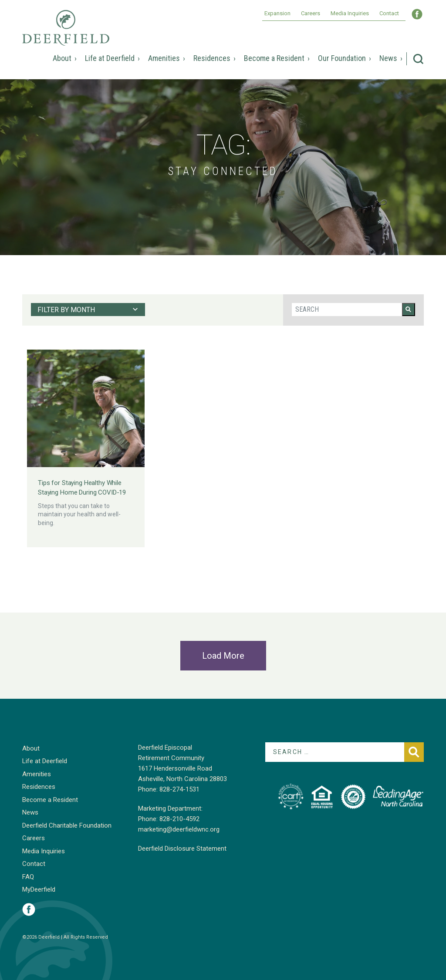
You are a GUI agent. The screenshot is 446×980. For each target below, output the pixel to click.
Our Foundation (342, 58)
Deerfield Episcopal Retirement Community (66, 34)
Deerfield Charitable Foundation (67, 825)
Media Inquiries (350, 13)
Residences (212, 58)
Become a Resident (274, 58)
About (62, 58)
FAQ (28, 877)
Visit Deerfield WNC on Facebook (417, 14)
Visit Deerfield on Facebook (29, 909)
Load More (223, 656)
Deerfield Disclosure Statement (182, 849)
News (388, 58)
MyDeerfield (39, 889)
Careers (311, 13)
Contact (389, 13)
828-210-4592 (179, 819)
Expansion (277, 13)
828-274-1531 (179, 789)
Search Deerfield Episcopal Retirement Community (418, 59)
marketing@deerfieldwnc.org (179, 829)
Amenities (164, 58)
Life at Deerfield (110, 58)
